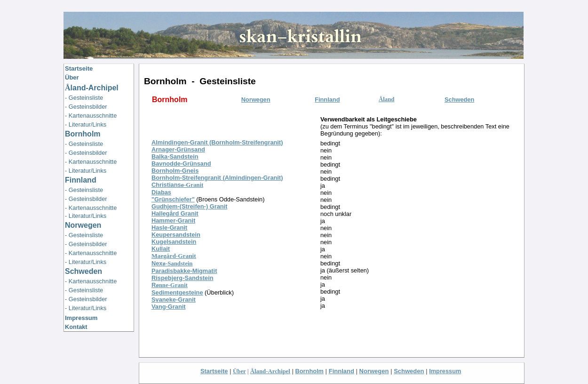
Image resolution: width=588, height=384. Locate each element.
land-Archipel (92, 88)
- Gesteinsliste (84, 98)
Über (72, 77)
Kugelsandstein (174, 242)
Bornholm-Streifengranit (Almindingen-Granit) (217, 178)
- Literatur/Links (86, 124)
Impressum (81, 318)
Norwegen (374, 371)
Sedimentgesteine (177, 292)
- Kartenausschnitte (91, 116)
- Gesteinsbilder (86, 107)
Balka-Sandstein (175, 156)
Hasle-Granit (169, 228)
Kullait (161, 249)
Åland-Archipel (270, 371)
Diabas (161, 192)
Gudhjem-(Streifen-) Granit (189, 206)
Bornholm (310, 371)
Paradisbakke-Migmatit (184, 271)
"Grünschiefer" (173, 199)
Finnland (81, 180)
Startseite (214, 371)
